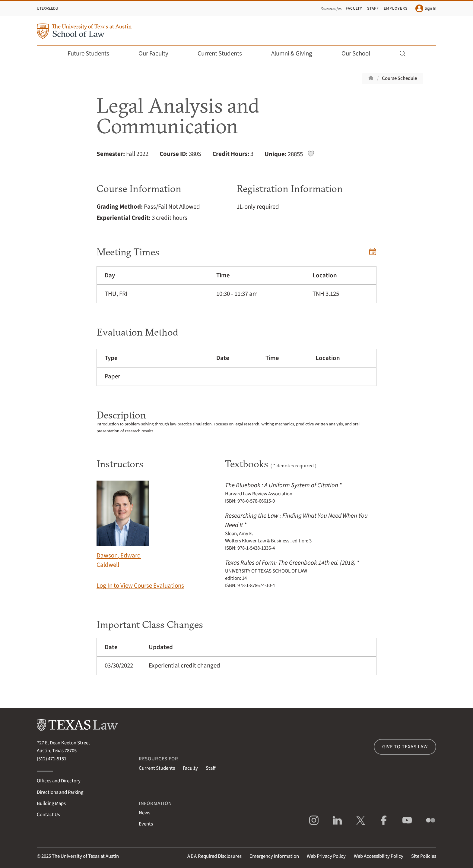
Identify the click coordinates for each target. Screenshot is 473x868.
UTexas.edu (48, 8)
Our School (360, 54)
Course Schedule (399, 78)
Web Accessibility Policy (379, 856)
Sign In (426, 8)
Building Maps (51, 803)
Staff (373, 8)
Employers (395, 8)
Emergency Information (274, 856)
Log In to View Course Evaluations (140, 586)
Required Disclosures (214, 856)
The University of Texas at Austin (85, 856)
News (144, 813)
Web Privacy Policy (326, 856)
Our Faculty (157, 54)
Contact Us (48, 815)
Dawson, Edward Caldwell (123, 525)
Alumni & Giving (296, 54)
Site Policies (424, 856)
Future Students (92, 54)
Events (146, 824)
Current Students (224, 54)
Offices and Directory (59, 781)
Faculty (354, 8)
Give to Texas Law (405, 747)
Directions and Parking (60, 792)
